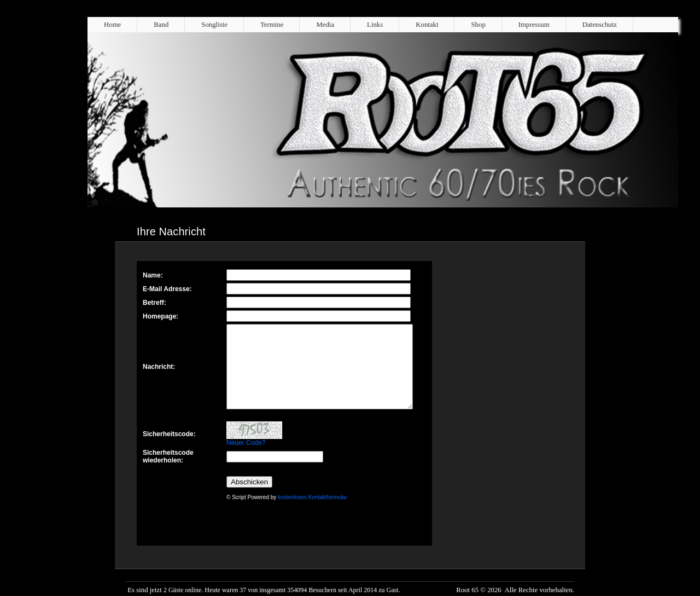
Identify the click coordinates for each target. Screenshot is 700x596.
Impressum (534, 25)
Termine (272, 25)
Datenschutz (600, 25)
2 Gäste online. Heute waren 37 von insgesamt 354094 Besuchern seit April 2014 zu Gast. (282, 590)
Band (161, 25)
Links (375, 25)
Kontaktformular (284, 403)
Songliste (214, 25)
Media (325, 25)
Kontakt (427, 25)
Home (112, 25)
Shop (478, 25)
